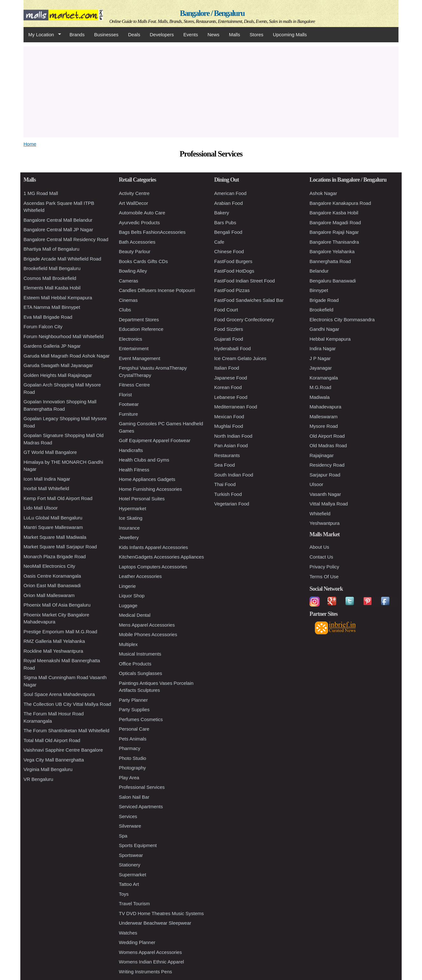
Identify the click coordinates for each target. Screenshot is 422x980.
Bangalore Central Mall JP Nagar (58, 229)
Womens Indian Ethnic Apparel (151, 962)
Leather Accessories (140, 576)
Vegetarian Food (232, 504)
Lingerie (127, 586)
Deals (134, 35)
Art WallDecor (133, 203)
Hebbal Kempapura (330, 339)
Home (30, 144)
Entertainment (134, 348)
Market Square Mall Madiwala (55, 537)
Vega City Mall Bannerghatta (54, 760)
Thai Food (225, 484)
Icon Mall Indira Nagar (47, 479)
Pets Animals (133, 739)
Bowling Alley (133, 271)
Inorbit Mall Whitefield (46, 488)
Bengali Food (228, 232)
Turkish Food (228, 494)
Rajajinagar (322, 455)
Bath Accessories (137, 242)
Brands (77, 35)
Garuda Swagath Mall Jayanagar (58, 365)
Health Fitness (134, 470)
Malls (234, 35)
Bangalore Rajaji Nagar (334, 232)
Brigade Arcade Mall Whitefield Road (62, 259)
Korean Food (228, 387)
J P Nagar (320, 358)
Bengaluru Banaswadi (333, 281)
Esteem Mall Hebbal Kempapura (58, 298)
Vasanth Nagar (325, 494)
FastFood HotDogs (234, 271)
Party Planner (133, 700)
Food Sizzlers (229, 329)
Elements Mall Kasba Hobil (52, 288)
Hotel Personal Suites (142, 499)
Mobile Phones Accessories (148, 634)
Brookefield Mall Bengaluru (52, 268)
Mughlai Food (229, 426)
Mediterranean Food (236, 407)
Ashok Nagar (323, 193)
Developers (162, 35)
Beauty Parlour (135, 251)
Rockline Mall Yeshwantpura (53, 651)
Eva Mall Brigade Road (48, 317)
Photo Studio (133, 758)
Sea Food (225, 465)
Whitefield (320, 514)
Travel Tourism (134, 904)
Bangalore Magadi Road (335, 222)
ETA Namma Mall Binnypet (52, 307)
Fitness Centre (134, 385)
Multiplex (128, 644)
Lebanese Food (231, 397)
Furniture (128, 414)
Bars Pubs (225, 222)
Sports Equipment (138, 845)
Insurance (129, 528)
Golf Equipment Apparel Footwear (155, 440)
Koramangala (324, 378)
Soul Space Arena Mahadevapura (59, 694)
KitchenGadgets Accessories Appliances (161, 557)
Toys (124, 894)
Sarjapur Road (325, 475)
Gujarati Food (229, 339)
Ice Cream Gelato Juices (240, 358)
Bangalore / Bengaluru (212, 13)
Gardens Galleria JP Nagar (52, 346)
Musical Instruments (140, 654)
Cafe (219, 242)
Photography (132, 768)
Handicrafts (131, 450)
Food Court (226, 310)
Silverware (130, 826)
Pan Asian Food (231, 445)
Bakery (222, 213)
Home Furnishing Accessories (150, 489)
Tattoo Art (129, 884)
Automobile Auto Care (142, 213)
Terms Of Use (324, 577)
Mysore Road (324, 426)
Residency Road (327, 465)
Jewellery (129, 537)
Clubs (125, 310)
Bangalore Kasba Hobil (334, 213)
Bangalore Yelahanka (332, 251)
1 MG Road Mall (41, 193)
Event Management (140, 358)
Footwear (129, 404)
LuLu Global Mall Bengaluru (53, 518)
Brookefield (321, 310)
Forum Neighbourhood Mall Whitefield (64, 336)
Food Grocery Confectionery (244, 320)
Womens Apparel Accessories (150, 952)
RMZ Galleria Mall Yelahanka (54, 641)
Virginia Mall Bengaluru (48, 769)
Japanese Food (231, 378)
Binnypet (319, 290)
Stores (257, 35)
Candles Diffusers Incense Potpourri (157, 290)
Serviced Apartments (141, 806)
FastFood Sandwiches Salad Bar (249, 300)
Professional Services (142, 787)
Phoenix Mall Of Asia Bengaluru (57, 605)
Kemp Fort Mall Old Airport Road (58, 498)
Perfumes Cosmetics (141, 719)
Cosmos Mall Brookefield (50, 278)
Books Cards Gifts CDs (143, 261)
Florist (125, 395)
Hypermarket (133, 508)
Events (191, 35)
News (214, 35)
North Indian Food (233, 436)
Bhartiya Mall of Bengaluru (51, 249)
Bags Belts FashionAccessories (152, 232)
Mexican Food (229, 417)
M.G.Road (320, 387)
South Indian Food (234, 475)
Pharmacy (130, 748)
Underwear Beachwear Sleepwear (155, 923)
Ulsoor (316, 484)
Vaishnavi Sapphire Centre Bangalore (63, 750)
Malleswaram (323, 417)
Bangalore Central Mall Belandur (58, 220)
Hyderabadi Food (232, 348)
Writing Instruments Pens (145, 972)
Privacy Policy (324, 567)
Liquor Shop (132, 596)
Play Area (129, 778)
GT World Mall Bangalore (50, 452)
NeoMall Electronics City (49, 566)
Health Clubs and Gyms (144, 460)
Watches (128, 933)
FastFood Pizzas (232, 290)
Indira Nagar (323, 348)
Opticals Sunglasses (140, 673)
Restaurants (227, 455)
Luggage (128, 605)
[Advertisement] (211, 91)
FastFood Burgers (233, 261)
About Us (319, 547)
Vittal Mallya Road (329, 504)
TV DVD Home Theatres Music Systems (161, 913)
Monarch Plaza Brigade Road (55, 556)
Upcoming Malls (290, 35)
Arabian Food (228, 203)
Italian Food (227, 368)
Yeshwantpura (325, 523)
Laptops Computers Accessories (153, 567)
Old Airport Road (327, 436)
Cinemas (128, 300)
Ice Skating (131, 518)
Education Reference (141, 329)
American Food (230, 193)
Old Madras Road (328, 445)
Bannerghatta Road (330, 261)
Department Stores (139, 320)
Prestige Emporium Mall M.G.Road (60, 632)
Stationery (130, 865)
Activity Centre (134, 193)
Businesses (106, 35)
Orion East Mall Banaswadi (52, 585)
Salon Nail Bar (134, 797)
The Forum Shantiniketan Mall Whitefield (66, 730)
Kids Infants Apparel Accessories (153, 547)
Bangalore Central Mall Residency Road (66, 239)
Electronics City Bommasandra (342, 320)
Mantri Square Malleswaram (53, 527)
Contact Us (321, 557)
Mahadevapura (325, 407)
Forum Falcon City (43, 327)
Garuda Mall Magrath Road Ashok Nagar (67, 356)
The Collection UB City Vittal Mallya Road (67, 704)
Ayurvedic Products (139, 222)
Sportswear (131, 855)
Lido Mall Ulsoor (41, 508)
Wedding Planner (137, 942)
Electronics (130, 339)
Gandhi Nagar (324, 329)
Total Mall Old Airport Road (52, 740)
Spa (123, 836)
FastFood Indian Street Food (245, 281)
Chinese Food (229, 251)
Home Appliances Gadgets (147, 479)
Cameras (129, 281)
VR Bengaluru (38, 779)
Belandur (319, 271)
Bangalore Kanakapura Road (340, 203)
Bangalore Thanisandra (334, 242)
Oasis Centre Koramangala (52, 576)
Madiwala (320, 397)
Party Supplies (134, 709)
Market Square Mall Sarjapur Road (60, 547)
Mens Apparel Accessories (147, 625)
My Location (42, 35)
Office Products (135, 664)
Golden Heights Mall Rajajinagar (58, 375)
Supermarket (133, 875)
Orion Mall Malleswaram (49, 595)
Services (128, 816)
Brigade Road (324, 300)
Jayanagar (321, 368)
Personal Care (134, 729)
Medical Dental (135, 615)
